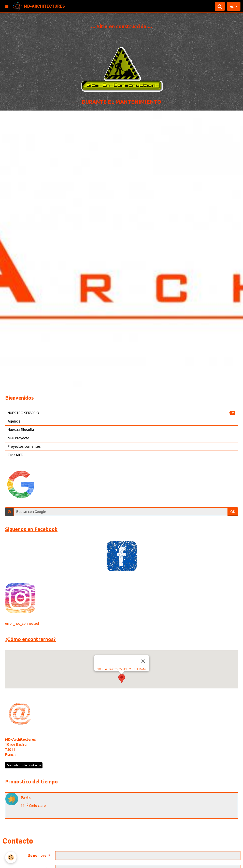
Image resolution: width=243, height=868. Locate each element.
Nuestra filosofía (21, 430)
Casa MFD (16, 455)
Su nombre (37, 856)
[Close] (143, 661)
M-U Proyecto (18, 438)
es (232, 6)
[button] (122, 679)
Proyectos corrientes (24, 446)
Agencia (14, 421)
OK (233, 512)
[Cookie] (11, 857)
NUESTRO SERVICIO (121, 413)
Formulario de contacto (24, 765)
